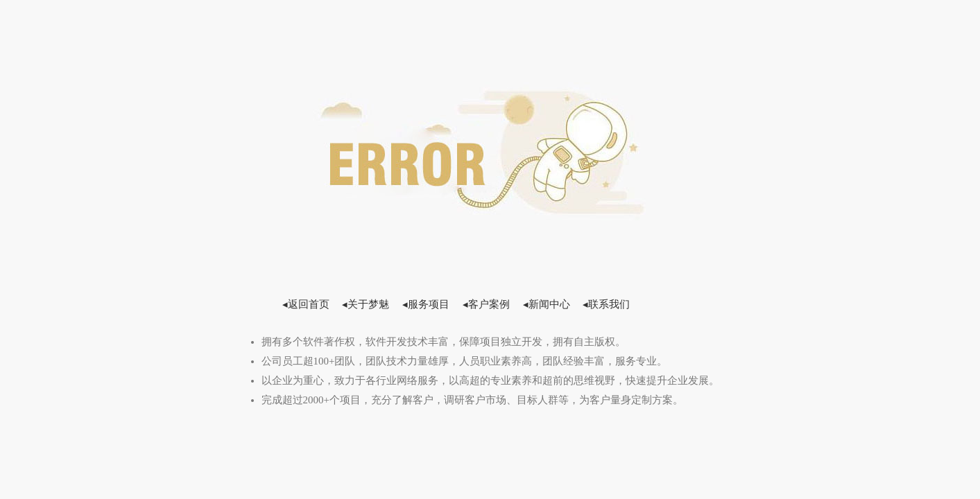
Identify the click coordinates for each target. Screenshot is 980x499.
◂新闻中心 (547, 304)
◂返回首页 (306, 304)
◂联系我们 (606, 304)
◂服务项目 (426, 304)
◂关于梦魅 (366, 304)
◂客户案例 (486, 304)
